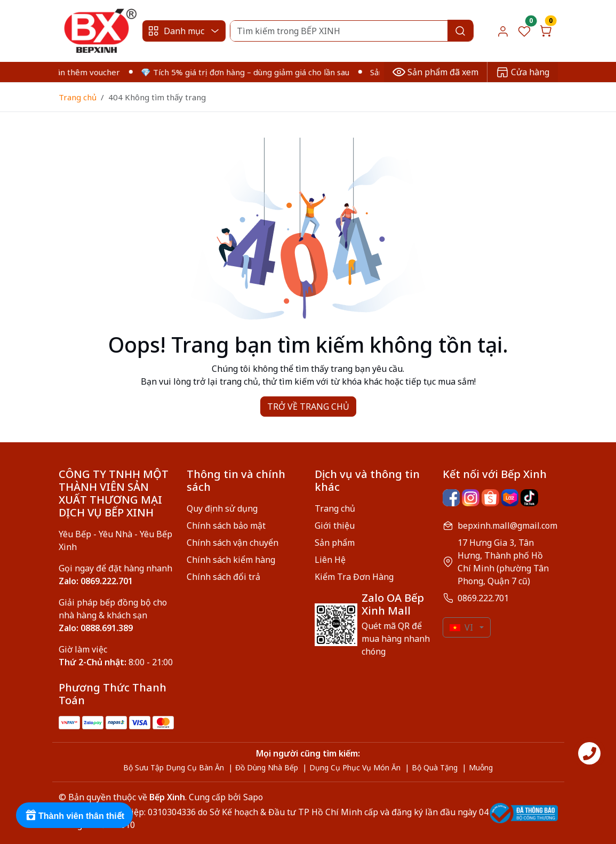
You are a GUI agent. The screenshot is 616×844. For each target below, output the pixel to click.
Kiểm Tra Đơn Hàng (354, 577)
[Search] (352, 31)
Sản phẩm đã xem (435, 72)
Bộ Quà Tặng (435, 767)
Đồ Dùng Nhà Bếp (267, 767)
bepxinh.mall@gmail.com (507, 525)
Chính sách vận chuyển (233, 543)
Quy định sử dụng (222, 508)
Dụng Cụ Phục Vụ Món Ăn (355, 767)
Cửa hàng (523, 72)
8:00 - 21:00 (116, 662)
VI (461, 627)
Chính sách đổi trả (223, 577)
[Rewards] (74, 815)
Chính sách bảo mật (226, 525)
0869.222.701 (483, 598)
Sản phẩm (335, 543)
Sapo (252, 797)
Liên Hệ (330, 560)
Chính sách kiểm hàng (231, 560)
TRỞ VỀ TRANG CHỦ (308, 407)
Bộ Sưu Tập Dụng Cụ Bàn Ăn (174, 767)
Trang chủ (78, 97)
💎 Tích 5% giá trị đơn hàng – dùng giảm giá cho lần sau (251, 72)
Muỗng (481, 767)
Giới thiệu (335, 525)
